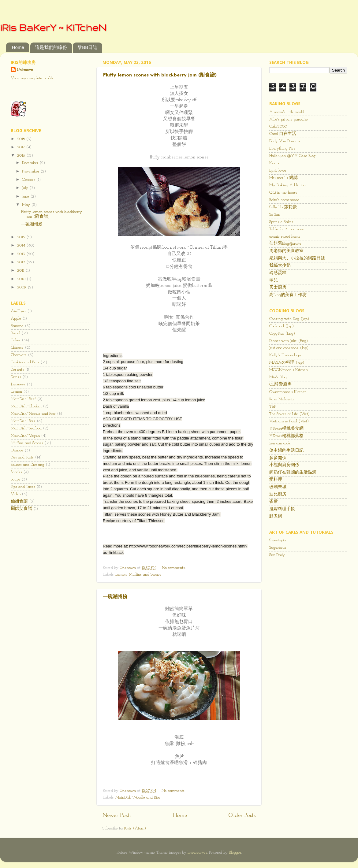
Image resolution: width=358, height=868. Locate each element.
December (31, 163)
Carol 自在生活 (283, 134)
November (31, 171)
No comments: (174, 568)
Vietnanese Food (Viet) (289, 421)
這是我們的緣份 (51, 47)
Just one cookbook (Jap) (289, 348)
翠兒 (274, 280)
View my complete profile (32, 78)
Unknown (25, 70)
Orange (17, 450)
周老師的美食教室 (286, 251)
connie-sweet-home (285, 237)
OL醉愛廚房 (280, 385)
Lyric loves (278, 171)
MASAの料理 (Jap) (287, 363)
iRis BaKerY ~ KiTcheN (53, 27)
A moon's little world (287, 112)
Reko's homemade (284, 200)
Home (18, 47)
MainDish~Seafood (26, 428)
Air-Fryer (18, 311)
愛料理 (276, 480)
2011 (21, 271)
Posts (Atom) (135, 828)
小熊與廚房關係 (284, 465)
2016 (22, 156)
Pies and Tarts (22, 457)
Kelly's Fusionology (285, 355)
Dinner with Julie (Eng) (289, 341)
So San (275, 215)
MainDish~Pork (23, 421)
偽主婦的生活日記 (286, 451)
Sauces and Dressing (28, 465)
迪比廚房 (278, 494)
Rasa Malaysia (282, 399)
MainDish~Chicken (26, 406)
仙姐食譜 (19, 501)
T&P (273, 407)
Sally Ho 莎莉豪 (283, 207)
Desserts (17, 370)
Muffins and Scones (145, 575)
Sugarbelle (278, 548)
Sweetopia (278, 540)
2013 (22, 254)
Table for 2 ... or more (287, 229)
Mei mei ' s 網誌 (283, 178)
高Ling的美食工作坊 (288, 295)
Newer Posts (117, 816)
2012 (22, 262)
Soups (15, 479)
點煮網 (276, 516)
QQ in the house (283, 193)
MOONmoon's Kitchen (289, 370)
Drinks (16, 377)
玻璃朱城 (278, 487)
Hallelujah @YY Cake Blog (292, 156)
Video (16, 494)
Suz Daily (277, 555)
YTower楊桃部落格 (286, 436)
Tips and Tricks (23, 487)
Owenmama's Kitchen (288, 392)
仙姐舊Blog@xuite (285, 244)
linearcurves (197, 853)
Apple (16, 319)
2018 (22, 139)
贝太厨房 (278, 288)
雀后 (274, 502)
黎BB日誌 (87, 47)
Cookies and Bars (25, 362)
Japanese (18, 384)
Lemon (121, 575)
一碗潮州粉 (115, 597)
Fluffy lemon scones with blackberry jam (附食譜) (160, 75)
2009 (22, 287)
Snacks (16, 472)
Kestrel (275, 163)
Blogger (235, 853)
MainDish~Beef (23, 399)
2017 (22, 147)
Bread (15, 333)
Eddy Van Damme (285, 141)
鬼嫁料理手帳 (282, 509)
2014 (22, 245)
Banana (17, 326)
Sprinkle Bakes (281, 222)
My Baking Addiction (287, 185)
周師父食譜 (21, 509)
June (26, 197)
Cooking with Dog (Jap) (289, 319)
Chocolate (19, 355)
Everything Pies (282, 148)
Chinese (17, 348)
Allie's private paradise (289, 119)
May (27, 205)
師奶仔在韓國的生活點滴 (293, 472)
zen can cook (280, 443)
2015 (22, 237)
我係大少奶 (280, 266)
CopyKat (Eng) (282, 334)
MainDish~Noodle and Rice (138, 798)
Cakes (16, 340)
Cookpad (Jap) (282, 326)
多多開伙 (278, 458)
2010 (22, 279)
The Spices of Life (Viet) (289, 414)
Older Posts (242, 816)
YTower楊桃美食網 (286, 429)
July (26, 188)
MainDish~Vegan (25, 436)
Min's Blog (278, 377)
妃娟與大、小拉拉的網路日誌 (297, 258)
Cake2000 (278, 126)
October (29, 180)
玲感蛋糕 (278, 273)
